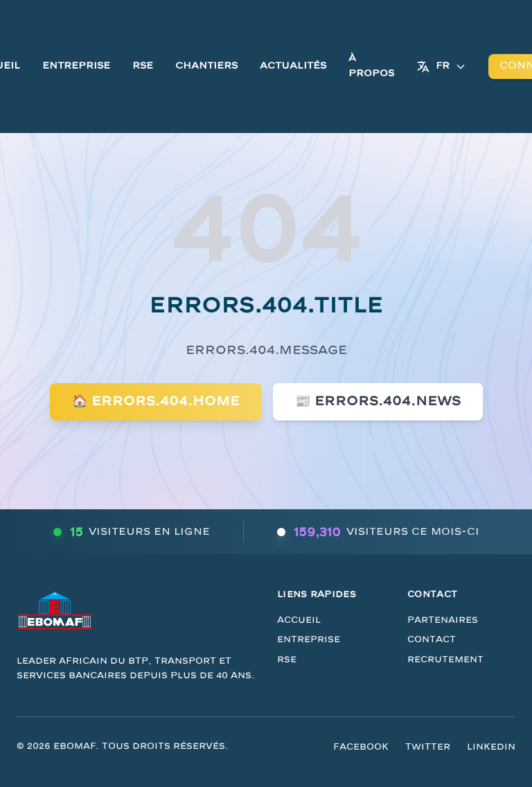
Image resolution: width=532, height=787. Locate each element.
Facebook (361, 747)
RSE (143, 66)
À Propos (371, 66)
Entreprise (76, 66)
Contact (432, 639)
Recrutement (445, 660)
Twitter (428, 747)
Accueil (299, 620)
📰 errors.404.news (378, 401)
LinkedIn (491, 747)
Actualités (293, 66)
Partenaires (443, 620)
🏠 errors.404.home (156, 401)
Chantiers (206, 66)
